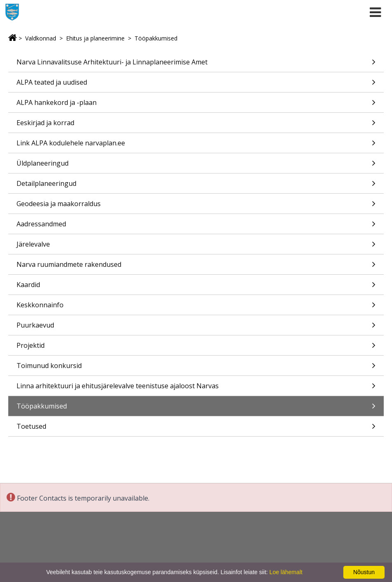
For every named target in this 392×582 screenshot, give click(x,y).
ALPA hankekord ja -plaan (196, 105)
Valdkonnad (41, 38)
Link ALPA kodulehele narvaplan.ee (196, 146)
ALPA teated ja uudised (196, 85)
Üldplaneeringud (196, 166)
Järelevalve (196, 247)
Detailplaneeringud (196, 186)
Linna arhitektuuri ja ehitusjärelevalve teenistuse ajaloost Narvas (196, 388)
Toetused (196, 429)
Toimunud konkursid (196, 368)
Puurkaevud (196, 328)
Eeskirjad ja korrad (196, 125)
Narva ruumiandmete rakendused (196, 267)
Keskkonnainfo (196, 308)
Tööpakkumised (156, 38)
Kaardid (196, 287)
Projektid (196, 348)
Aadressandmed (196, 227)
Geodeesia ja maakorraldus (196, 206)
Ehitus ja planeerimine (95, 38)
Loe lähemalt (286, 572)
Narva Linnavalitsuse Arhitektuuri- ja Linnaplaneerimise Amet (196, 65)
